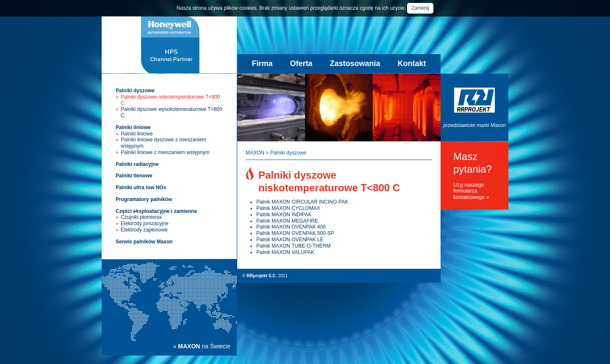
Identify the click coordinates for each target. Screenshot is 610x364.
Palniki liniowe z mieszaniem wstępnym (165, 152)
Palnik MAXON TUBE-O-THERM (293, 246)
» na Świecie (202, 346)
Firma (262, 63)
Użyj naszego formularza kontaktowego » (471, 191)
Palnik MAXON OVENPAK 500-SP (295, 233)
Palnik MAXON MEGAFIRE (287, 221)
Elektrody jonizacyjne (145, 223)
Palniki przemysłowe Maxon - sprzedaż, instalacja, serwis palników (169, 45)
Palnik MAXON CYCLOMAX (288, 208)
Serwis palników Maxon (144, 242)
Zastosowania (355, 63)
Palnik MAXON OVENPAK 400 (291, 227)
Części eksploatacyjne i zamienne (156, 211)
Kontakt (412, 63)
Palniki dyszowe (135, 91)
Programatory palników (144, 199)
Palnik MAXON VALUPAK (285, 252)
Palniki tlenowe (134, 176)
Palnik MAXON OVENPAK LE (290, 240)
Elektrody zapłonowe (144, 230)
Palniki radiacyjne (137, 164)
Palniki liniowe (133, 127)
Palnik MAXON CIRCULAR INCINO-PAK (302, 202)
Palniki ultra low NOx (141, 188)
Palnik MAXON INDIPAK (284, 215)
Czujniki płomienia (141, 217)
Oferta (301, 63)
